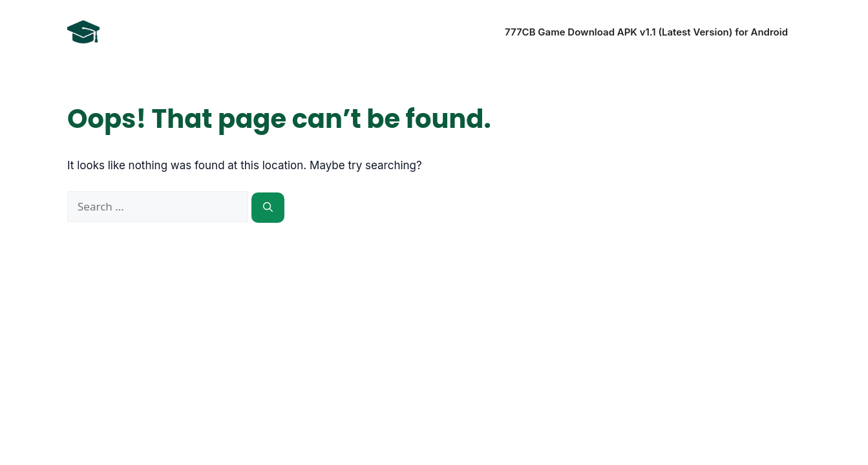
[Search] (268, 208)
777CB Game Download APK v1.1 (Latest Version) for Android (646, 32)
